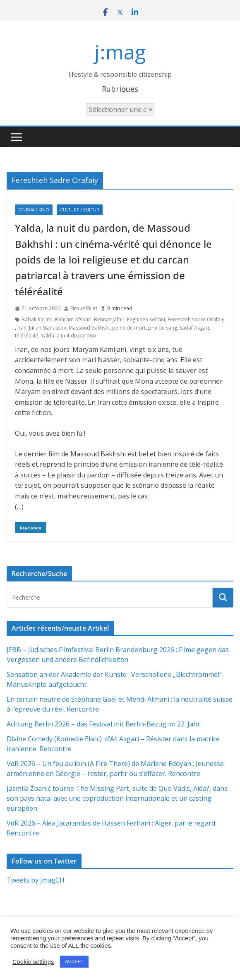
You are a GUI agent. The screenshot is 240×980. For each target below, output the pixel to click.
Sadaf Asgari (194, 328)
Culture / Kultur (80, 210)
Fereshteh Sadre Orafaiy (196, 319)
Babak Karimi (37, 319)
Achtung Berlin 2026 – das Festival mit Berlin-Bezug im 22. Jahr (103, 724)
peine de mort (129, 328)
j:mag (120, 52)
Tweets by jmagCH (36, 880)
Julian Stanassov (48, 328)
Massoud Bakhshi (89, 328)
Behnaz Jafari (109, 319)
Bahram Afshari (73, 319)
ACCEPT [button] (74, 961)
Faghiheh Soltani (146, 319)
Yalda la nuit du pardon (68, 336)
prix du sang (163, 328)
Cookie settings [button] (33, 962)
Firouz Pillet (84, 308)
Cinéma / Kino (34, 210)
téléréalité (27, 336)
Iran (22, 328)
